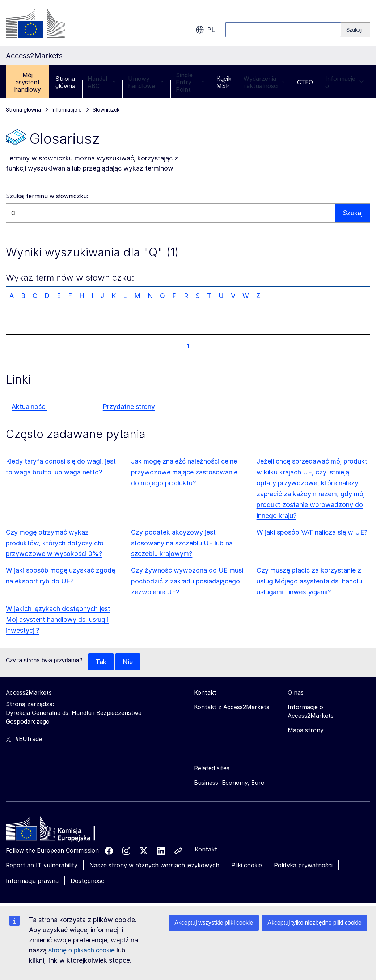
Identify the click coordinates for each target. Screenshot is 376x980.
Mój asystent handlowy (28, 82)
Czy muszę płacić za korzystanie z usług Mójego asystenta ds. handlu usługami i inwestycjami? (309, 581)
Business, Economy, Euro (229, 783)
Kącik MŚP (224, 82)
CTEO (305, 82)
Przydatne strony (129, 407)
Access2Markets (29, 693)
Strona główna (65, 82)
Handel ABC (102, 82)
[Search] (356, 30)
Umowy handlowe (146, 82)
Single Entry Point (190, 82)
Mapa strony (306, 730)
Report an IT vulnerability (42, 866)
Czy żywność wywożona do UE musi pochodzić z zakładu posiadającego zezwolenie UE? (187, 581)
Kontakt (206, 850)
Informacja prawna (32, 881)
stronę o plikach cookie (83, 950)
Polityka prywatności (303, 866)
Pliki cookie (247, 866)
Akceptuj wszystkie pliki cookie (214, 923)
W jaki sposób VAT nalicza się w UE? (312, 532)
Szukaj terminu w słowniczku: (47, 196)
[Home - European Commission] (58, 831)
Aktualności (29, 407)
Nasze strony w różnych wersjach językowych (154, 866)
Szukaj (352, 213)
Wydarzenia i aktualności (264, 82)
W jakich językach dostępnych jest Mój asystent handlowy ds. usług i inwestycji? (58, 619)
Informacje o (345, 82)
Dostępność (87, 881)
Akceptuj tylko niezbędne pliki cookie (314, 923)
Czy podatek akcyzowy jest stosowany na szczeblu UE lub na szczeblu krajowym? (182, 543)
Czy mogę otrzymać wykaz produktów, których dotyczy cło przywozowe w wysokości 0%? (55, 543)
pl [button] (205, 30)
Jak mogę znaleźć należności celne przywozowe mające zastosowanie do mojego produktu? (184, 472)
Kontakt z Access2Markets (232, 707)
